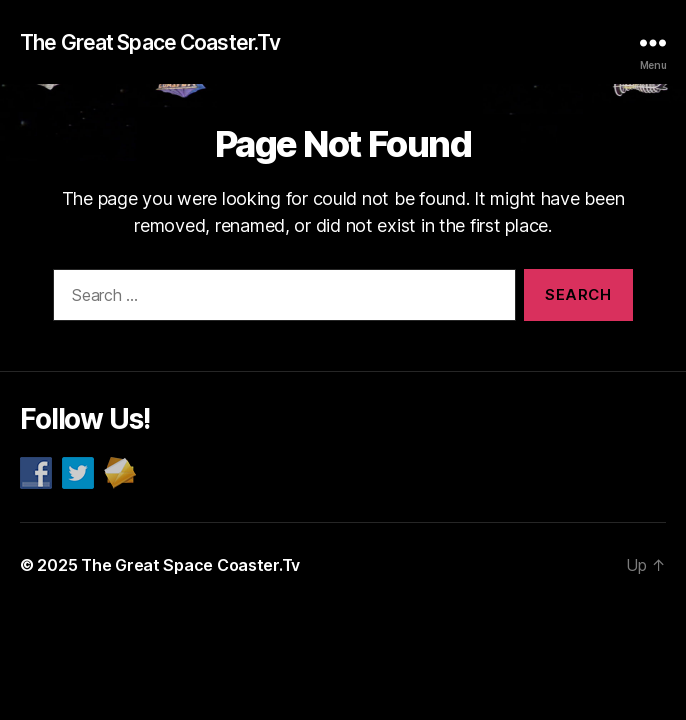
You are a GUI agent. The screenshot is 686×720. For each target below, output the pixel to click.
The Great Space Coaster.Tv (150, 42)
